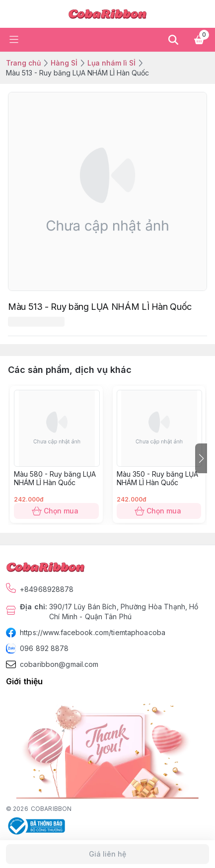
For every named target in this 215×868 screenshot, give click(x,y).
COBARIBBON (51, 809)
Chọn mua (56, 511)
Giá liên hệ (107, 854)
